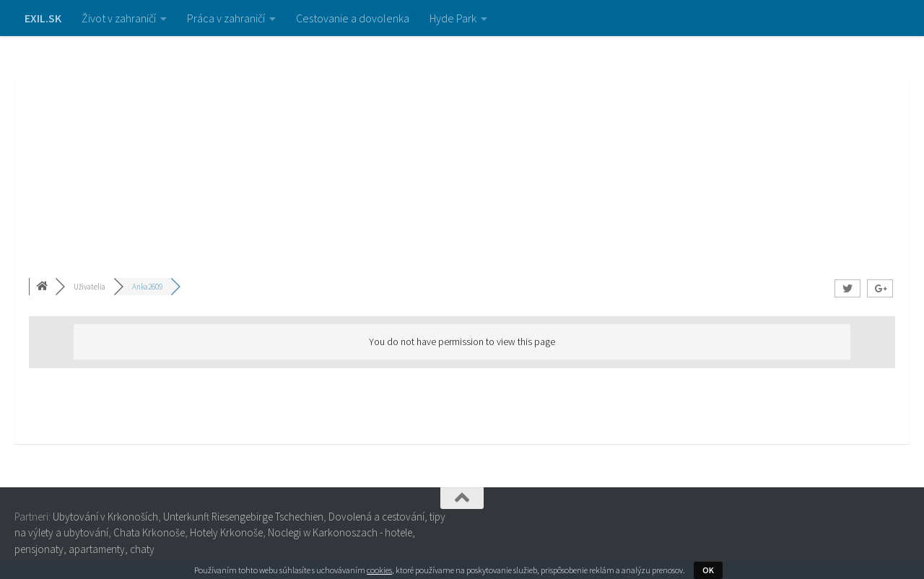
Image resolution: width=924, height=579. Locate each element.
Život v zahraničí (119, 18)
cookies (379, 570)
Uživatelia (90, 287)
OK (708, 570)
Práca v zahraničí (226, 18)
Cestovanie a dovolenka (353, 18)
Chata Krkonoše (149, 532)
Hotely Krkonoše (226, 532)
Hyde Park (453, 18)
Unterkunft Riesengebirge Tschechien (243, 517)
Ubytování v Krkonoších (105, 517)
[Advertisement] (462, 144)
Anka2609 (147, 287)
